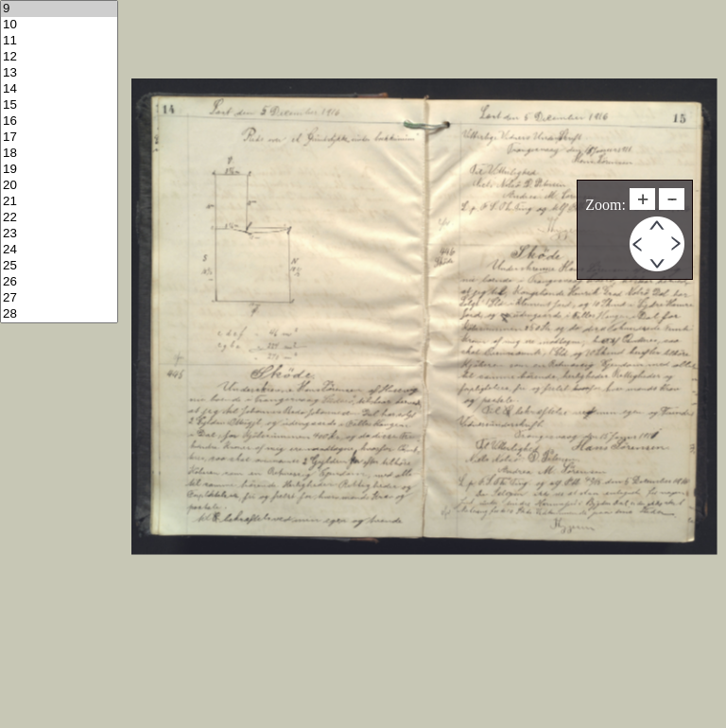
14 (59, 89)
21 (59, 202)
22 (59, 218)
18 (59, 154)
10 (59, 25)
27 (59, 298)
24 (59, 250)
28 (59, 314)
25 (59, 266)
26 (59, 282)
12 (59, 57)
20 (59, 186)
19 (59, 170)
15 (59, 105)
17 (59, 138)
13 (59, 73)
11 (59, 41)
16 (59, 121)
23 (59, 234)
